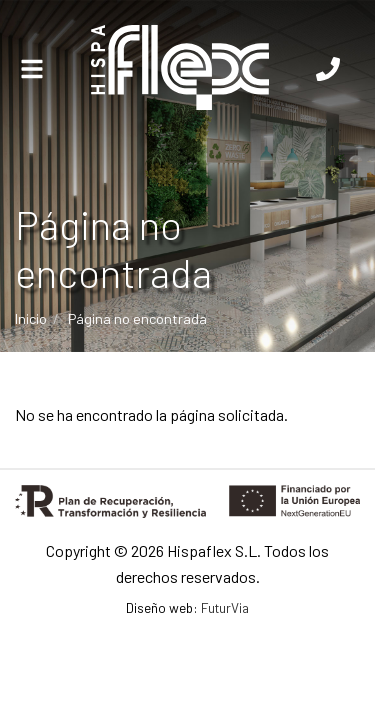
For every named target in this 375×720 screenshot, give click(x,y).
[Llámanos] (328, 70)
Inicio (31, 318)
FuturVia (225, 607)
